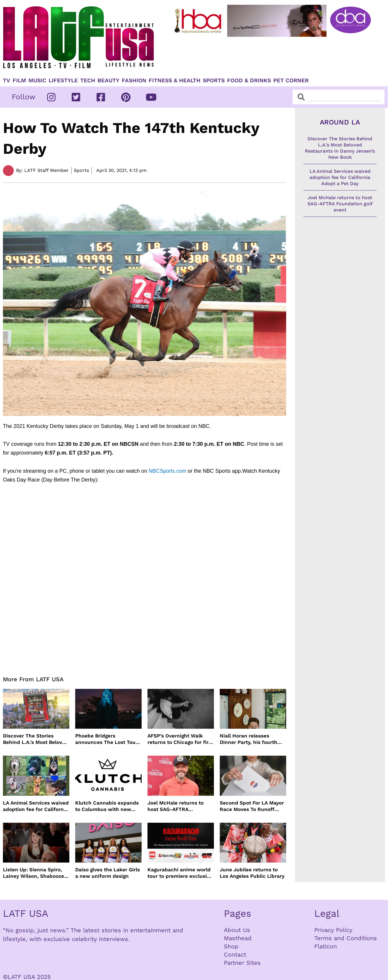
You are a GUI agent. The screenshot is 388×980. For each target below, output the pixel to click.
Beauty (108, 81)
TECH (88, 81)
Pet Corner (291, 81)
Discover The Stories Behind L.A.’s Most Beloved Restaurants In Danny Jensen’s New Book (36, 739)
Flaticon (326, 946)
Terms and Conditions (346, 938)
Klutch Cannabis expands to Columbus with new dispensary (107, 806)
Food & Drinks (249, 81)
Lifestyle (63, 81)
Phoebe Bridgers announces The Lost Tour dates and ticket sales (106, 739)
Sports (214, 81)
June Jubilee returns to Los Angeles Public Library (252, 873)
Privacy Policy (333, 930)
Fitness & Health (175, 81)
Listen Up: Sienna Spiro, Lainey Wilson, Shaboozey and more (35, 873)
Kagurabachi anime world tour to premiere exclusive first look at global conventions (180, 873)
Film (19, 81)
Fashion (134, 81)
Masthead (238, 938)
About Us (237, 930)
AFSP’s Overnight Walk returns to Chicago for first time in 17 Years (180, 739)
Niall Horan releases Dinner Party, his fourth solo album (249, 739)
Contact (235, 955)
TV (7, 81)
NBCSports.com (168, 471)
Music (37, 81)
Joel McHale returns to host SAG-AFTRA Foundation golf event (176, 806)
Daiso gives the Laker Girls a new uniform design (108, 873)
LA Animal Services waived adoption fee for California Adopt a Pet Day (36, 806)
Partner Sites (242, 963)
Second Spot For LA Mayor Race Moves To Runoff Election (252, 806)
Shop (231, 946)
